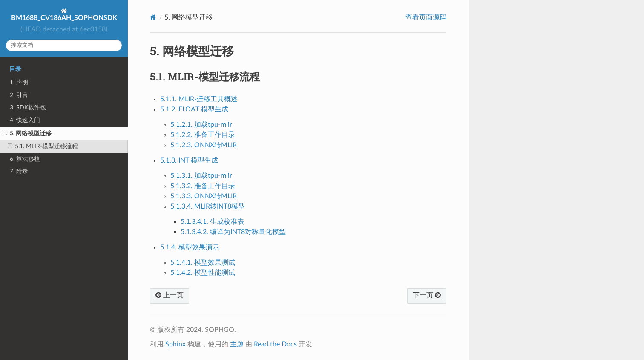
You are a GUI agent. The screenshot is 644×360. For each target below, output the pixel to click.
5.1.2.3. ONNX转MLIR (204, 145)
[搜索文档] (64, 45)
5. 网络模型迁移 (27, 134)
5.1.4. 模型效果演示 (190, 247)
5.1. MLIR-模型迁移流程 (43, 146)
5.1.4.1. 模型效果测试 (203, 263)
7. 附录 (19, 171)
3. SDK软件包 (28, 107)
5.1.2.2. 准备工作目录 (203, 135)
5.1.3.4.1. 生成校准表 (212, 222)
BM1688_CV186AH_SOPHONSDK (64, 18)
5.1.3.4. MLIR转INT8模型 (208, 206)
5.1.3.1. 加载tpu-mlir (201, 176)
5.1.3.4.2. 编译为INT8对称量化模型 (233, 232)
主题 (237, 344)
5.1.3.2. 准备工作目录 (203, 186)
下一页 (427, 295)
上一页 (170, 295)
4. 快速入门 (25, 120)
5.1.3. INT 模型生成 (189, 160)
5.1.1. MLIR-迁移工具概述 (199, 99)
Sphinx (175, 344)
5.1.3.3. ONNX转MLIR (204, 196)
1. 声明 (19, 82)
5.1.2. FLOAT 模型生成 (194, 109)
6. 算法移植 (25, 159)
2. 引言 (19, 95)
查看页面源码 (426, 17)
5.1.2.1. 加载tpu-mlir (201, 125)
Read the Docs (275, 344)
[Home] (153, 17)
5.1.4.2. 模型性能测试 (203, 273)
